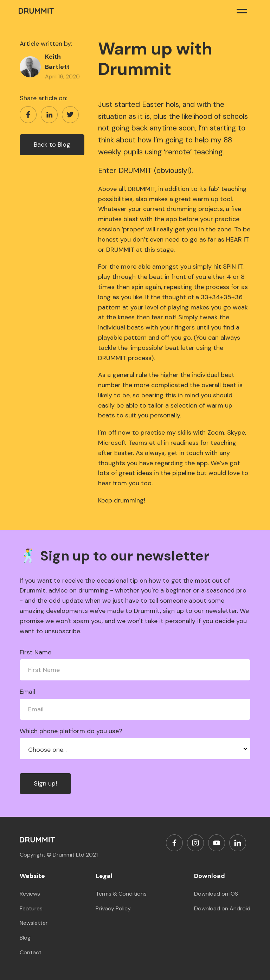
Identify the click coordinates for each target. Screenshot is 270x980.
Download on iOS (216, 894)
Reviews (30, 894)
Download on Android (222, 908)
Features (31, 908)
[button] (242, 11)
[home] (36, 11)
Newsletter (34, 923)
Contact (31, 952)
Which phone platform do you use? (71, 731)
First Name (36, 652)
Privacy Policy (113, 908)
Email (27, 692)
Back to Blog (52, 145)
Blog (25, 938)
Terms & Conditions (121, 894)
